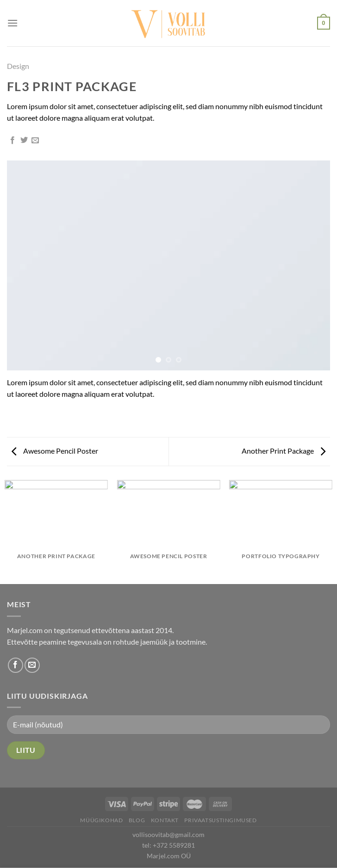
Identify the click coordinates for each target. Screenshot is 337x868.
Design (18, 66)
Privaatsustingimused (220, 820)
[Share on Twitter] (24, 141)
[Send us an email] (32, 665)
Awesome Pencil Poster (55, 451)
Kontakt (165, 820)
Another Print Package (284, 451)
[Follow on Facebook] (16, 665)
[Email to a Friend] (35, 141)
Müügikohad (101, 820)
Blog (137, 820)
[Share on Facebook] (12, 141)
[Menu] (12, 23)
